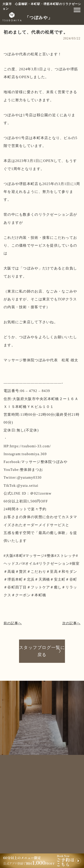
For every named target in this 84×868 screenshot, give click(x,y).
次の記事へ (71, 623)
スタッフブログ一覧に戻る (42, 651)
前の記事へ (13, 623)
